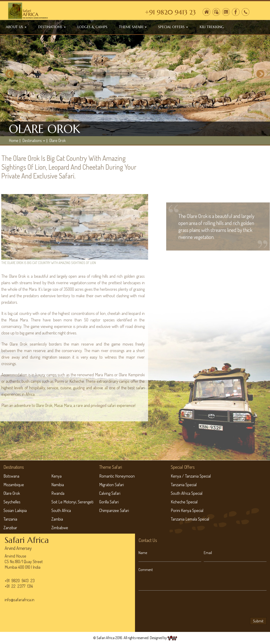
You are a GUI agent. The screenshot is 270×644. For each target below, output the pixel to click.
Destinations (52, 27)
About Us (16, 27)
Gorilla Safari (109, 502)
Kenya (56, 476)
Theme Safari (133, 27)
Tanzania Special (184, 485)
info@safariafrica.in (20, 600)
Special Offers (173, 27)
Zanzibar (10, 528)
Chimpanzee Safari (114, 510)
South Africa (61, 510)
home (14, 140)
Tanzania (10, 519)
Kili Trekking (212, 27)
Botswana (11, 476)
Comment (146, 570)
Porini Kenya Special (187, 510)
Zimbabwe (60, 528)
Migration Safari (112, 485)
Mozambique (14, 485)
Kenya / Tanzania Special (191, 476)
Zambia (57, 519)
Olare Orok (58, 140)
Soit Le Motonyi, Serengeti (72, 502)
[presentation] (174, 605)
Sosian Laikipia (15, 510)
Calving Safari (110, 493)
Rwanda (58, 493)
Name (143, 553)
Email (208, 553)
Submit (258, 621)
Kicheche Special (184, 502)
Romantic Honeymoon (117, 476)
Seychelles (12, 502)
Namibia (58, 485)
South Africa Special (187, 493)
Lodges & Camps (92, 27)
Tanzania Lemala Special (190, 519)
